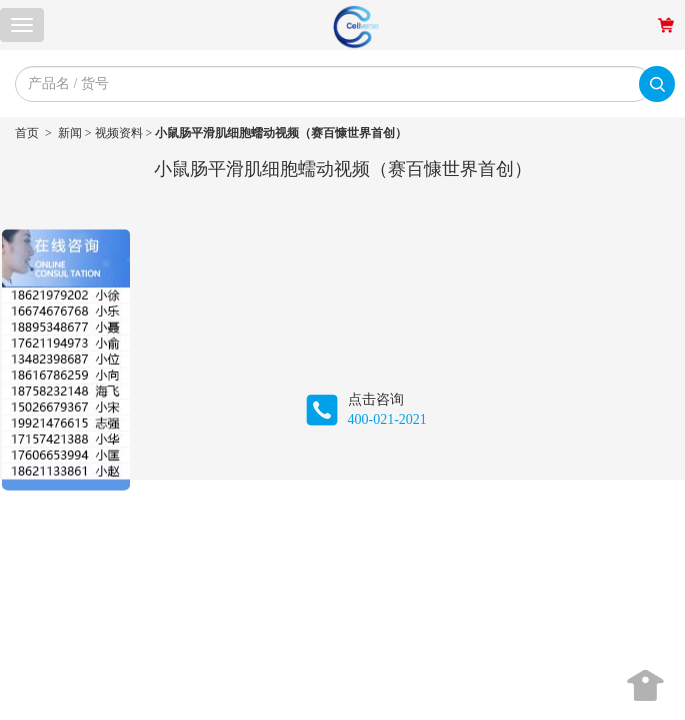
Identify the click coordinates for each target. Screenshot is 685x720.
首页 (27, 133)
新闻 (70, 133)
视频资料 (119, 133)
